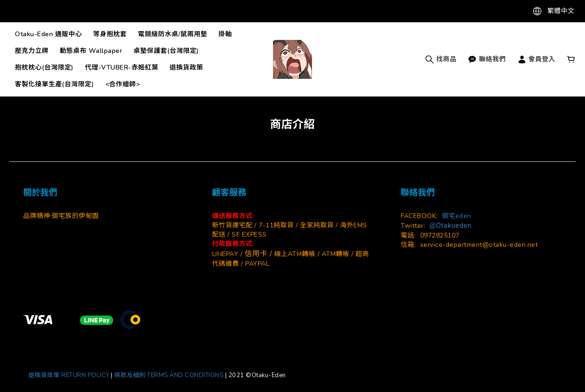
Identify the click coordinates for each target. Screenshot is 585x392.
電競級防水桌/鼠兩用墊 (173, 34)
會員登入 (536, 59)
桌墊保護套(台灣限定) (167, 51)
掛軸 (225, 34)
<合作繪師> (123, 84)
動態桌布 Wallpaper (91, 51)
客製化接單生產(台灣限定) (55, 84)
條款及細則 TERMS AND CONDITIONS (170, 375)
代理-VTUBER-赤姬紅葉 (122, 67)
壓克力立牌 (32, 51)
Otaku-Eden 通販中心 (49, 34)
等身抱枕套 (110, 34)
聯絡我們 (487, 59)
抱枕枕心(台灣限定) (44, 67)
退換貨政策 (186, 67)
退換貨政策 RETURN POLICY (69, 375)
